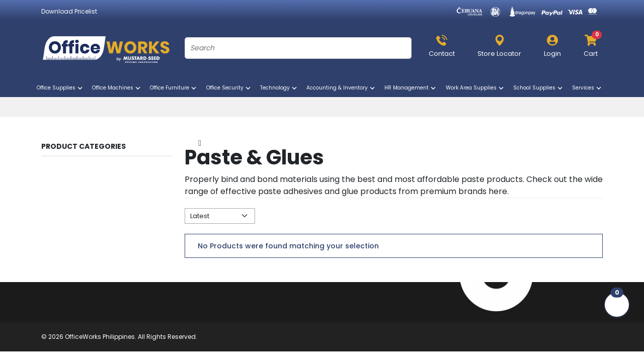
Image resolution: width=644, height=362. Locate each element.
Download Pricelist (69, 11)
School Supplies (539, 88)
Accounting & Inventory (341, 88)
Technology (279, 88)
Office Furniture (174, 88)
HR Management (411, 88)
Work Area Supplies (475, 88)
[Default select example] (220, 216)
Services (587, 88)
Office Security (229, 88)
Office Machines (117, 88)
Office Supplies (60, 88)
